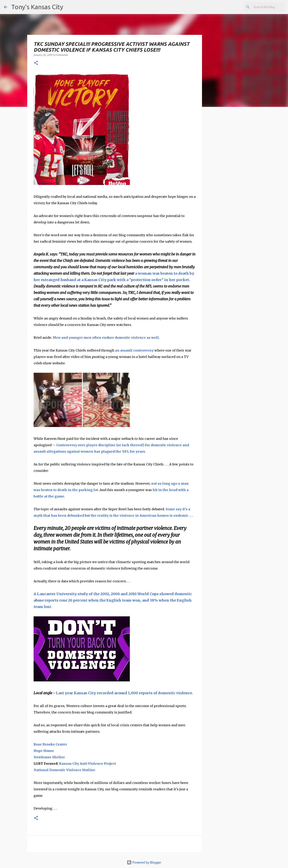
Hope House (44, 751)
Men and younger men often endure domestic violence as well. (106, 338)
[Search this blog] (264, 7)
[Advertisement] (235, 179)
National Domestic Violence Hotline (64, 770)
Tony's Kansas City (37, 7)
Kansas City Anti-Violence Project (87, 764)
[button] (36, 63)
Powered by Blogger (144, 862)
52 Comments (60, 55)
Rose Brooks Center (50, 744)
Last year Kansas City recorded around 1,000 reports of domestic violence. (124, 693)
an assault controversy (134, 350)
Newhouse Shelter (49, 757)
